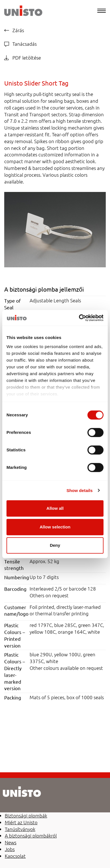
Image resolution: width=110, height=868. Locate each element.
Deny (55, 545)
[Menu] (102, 11)
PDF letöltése (23, 58)
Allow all (55, 508)
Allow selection (55, 527)
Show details (80, 490)
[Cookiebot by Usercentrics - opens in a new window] (79, 318)
